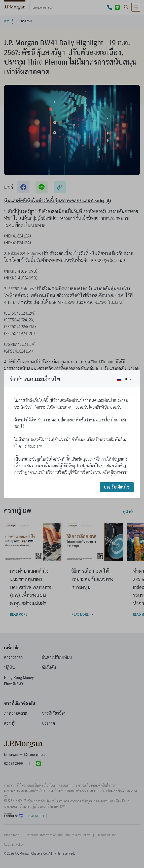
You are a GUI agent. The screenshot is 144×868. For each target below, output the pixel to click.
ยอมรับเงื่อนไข (117, 487)
